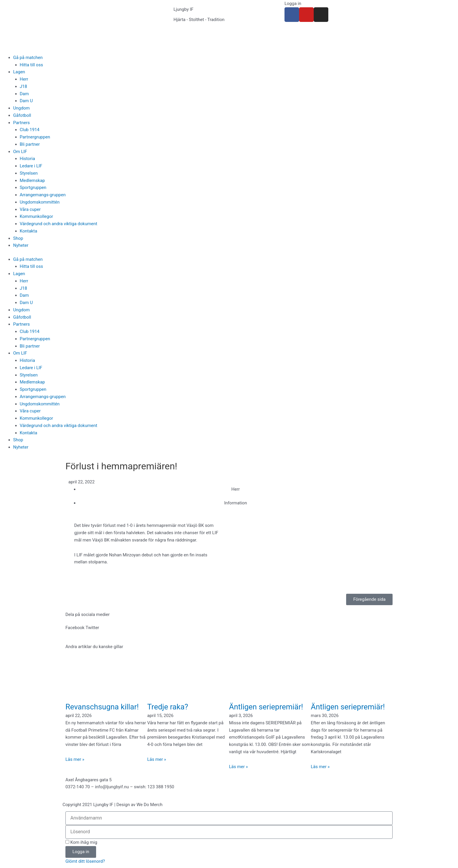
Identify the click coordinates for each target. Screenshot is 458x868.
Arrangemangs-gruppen (43, 195)
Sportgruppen (33, 188)
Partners (21, 123)
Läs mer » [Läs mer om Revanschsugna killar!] (75, 759)
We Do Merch (149, 805)
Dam (24, 94)
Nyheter (21, 245)
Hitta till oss (32, 65)
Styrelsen (29, 173)
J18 (24, 86)
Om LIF (20, 152)
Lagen (19, 72)
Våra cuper (30, 209)
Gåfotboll (22, 115)
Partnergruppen (35, 137)
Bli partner (30, 144)
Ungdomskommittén (40, 202)
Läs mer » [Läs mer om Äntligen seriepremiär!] (238, 767)
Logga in (293, 4)
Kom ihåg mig (81, 842)
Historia (27, 159)
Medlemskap (32, 180)
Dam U (26, 101)
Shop (18, 238)
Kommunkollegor (37, 216)
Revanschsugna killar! (102, 707)
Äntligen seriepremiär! (266, 707)
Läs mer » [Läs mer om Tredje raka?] (157, 759)
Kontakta (29, 231)
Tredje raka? (168, 707)
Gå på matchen (28, 58)
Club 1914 (30, 130)
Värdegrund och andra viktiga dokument (59, 224)
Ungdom (21, 108)
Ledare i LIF (31, 166)
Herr (24, 79)
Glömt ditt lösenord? (85, 861)
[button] (75, 628)
